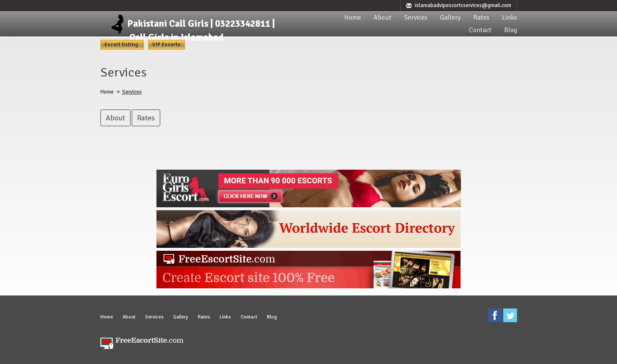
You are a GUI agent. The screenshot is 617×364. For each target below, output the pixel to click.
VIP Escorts (166, 45)
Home (353, 18)
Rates (481, 18)
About (383, 18)
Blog (511, 30)
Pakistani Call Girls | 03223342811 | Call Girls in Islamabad (201, 31)
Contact (480, 30)
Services (416, 18)
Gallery (450, 18)
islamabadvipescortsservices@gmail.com (463, 5)
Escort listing (122, 45)
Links (509, 18)
